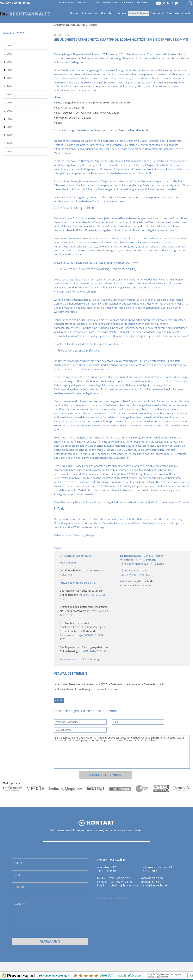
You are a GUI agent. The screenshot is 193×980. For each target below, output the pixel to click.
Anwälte (100, 13)
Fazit (59, 123)
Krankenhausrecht (111, 689)
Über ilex (86, 13)
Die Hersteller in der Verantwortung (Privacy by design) (88, 113)
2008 (10, 151)
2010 (10, 135)
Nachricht (50, 917)
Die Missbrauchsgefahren (71, 108)
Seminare (157, 13)
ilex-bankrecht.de (140, 585)
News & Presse (139, 13)
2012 (10, 119)
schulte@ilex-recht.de (140, 581)
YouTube (159, 3)
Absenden (50, 941)
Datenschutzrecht (154, 684)
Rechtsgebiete (117, 13)
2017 (10, 78)
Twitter (176, 3)
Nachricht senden (105, 775)
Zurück (59, 700)
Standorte (173, 13)
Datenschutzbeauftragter (126, 684)
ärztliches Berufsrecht (70, 684)
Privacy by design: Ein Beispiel (74, 118)
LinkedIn (181, 3)
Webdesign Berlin (106, 898)
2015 (10, 94)
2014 (10, 102)
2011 (10, 127)
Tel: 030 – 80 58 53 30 (15, 3)
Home (25, 14)
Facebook (172, 3)
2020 (10, 54)
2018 (10, 70)
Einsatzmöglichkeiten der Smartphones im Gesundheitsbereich (93, 102)
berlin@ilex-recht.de (154, 885)
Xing (168, 3)
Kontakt (187, 13)
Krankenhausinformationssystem (77, 689)
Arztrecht (92, 684)
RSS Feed (164, 3)
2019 (10, 62)
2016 (10, 86)
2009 (10, 143)
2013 (10, 111)
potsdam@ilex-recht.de (124, 885)
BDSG (104, 684)
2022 (10, 45)
